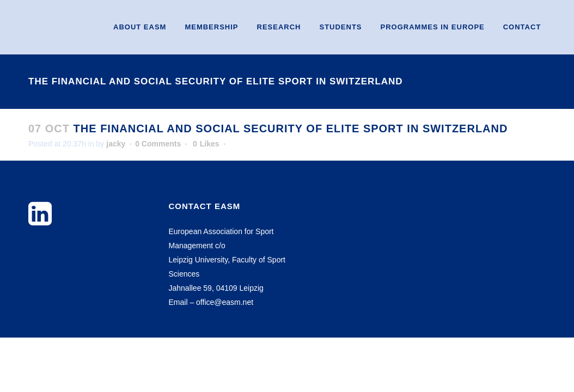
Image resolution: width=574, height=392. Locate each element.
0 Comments (158, 144)
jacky (116, 144)
